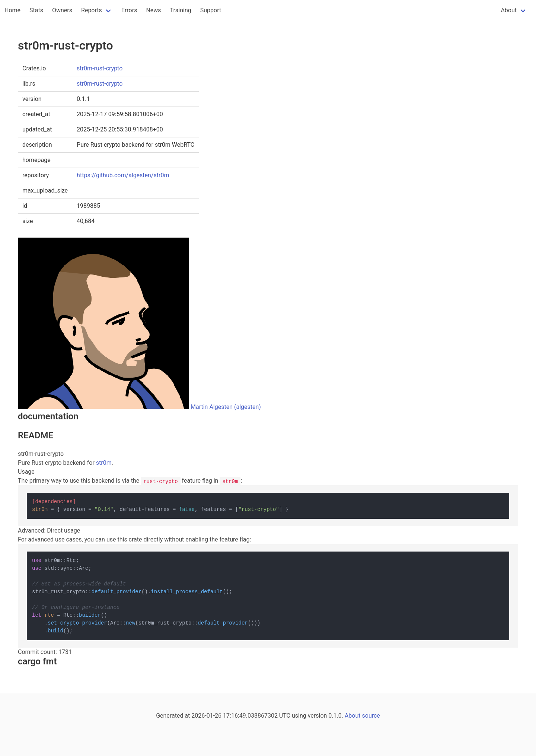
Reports (92, 10)
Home (12, 10)
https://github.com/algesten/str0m (123, 175)
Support (211, 10)
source (371, 716)
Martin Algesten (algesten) (226, 407)
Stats (36, 10)
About (509, 10)
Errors (129, 10)
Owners (62, 10)
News (153, 10)
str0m (104, 463)
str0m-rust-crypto (100, 68)
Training (181, 10)
